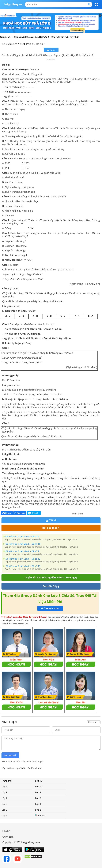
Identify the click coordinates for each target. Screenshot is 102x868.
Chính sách (8, 837)
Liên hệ (6, 831)
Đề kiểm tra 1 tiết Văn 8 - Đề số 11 (23, 551)
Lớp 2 (38, 810)
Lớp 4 (38, 804)
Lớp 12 (39, 781)
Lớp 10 (39, 787)
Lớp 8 (38, 792)
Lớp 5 (4, 804)
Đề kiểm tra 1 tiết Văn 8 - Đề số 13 (23, 566)
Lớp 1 (4, 815)
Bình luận (20, 513)
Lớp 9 (4, 792)
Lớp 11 (5, 787)
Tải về (51, 50)
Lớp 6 (38, 798)
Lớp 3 (4, 810)
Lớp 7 (4, 798)
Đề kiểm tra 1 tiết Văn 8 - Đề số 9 (22, 536)
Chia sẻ (7, 513)
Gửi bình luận (10, 755)
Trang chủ (7, 781)
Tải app (40, 815)
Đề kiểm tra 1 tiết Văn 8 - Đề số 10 (23, 544)
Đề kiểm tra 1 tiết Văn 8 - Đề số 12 (23, 559)
